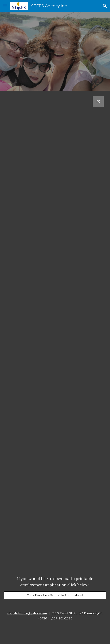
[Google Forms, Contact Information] (55, 329)
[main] (55, 582)
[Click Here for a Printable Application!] (55, 595)
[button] (5, 6)
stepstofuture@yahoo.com (27, 613)
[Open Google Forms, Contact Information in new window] (98, 102)
